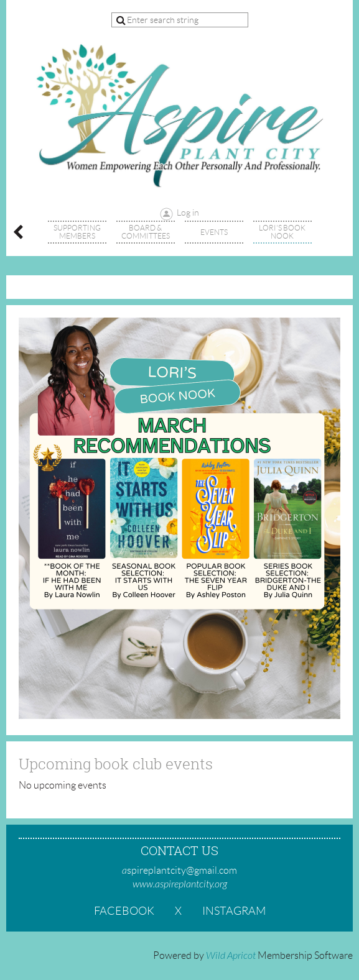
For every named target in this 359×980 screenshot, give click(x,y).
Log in (188, 213)
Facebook (124, 911)
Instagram (234, 911)
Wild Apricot (231, 956)
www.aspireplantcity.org (180, 884)
